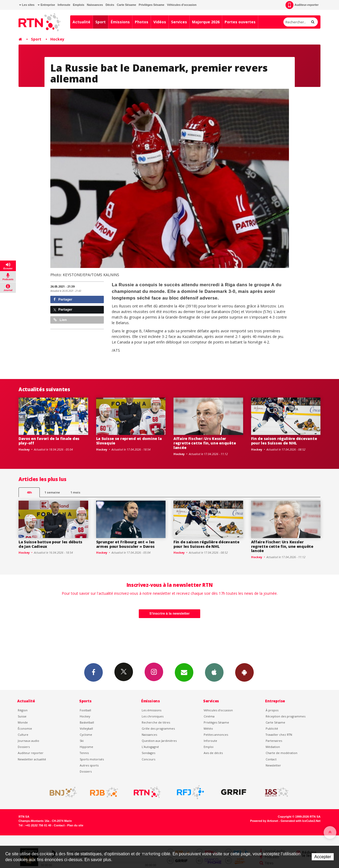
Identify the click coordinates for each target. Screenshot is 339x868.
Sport (101, 22)
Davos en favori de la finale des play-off (49, 441)
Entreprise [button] (46, 5)
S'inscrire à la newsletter (169, 613)
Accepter (323, 857)
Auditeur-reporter (302, 5)
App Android (244, 672)
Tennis (84, 753)
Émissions (120, 22)
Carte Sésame (126, 5)
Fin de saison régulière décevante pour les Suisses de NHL (284, 441)
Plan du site (75, 825)
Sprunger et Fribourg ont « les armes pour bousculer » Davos (126, 544)
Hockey (57, 39)
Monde (23, 722)
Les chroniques (153, 716)
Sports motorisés (92, 759)
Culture (23, 735)
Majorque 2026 (206, 22)
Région (23, 710)
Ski (82, 741)
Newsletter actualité (32, 759)
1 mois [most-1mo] (75, 492)
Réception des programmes (286, 716)
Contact (271, 759)
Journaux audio (28, 741)
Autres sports (89, 765)
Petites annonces (216, 735)
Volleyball (86, 728)
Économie (25, 728)
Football (85, 710)
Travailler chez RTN (279, 735)
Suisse (22, 716)
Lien (60, 320)
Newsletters (184, 672)
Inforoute (64, 5)
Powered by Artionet (264, 821)
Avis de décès (213, 753)
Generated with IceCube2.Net (301, 821)
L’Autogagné (150, 747)
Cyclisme (86, 735)
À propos (272, 710)
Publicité (272, 728)
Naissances (95, 5)
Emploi (209, 747)
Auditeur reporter (31, 753)
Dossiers (24, 747)
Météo (208, 728)
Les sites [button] (27, 5)
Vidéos (160, 22)
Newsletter (273, 765)
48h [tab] (29, 492)
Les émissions (151, 710)
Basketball (87, 722)
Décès (110, 5)
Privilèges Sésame (152, 5)
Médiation (273, 747)
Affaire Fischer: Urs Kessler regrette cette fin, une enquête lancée (205, 443)
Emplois (79, 5)
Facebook (93, 672)
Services (179, 22)
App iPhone (214, 672)
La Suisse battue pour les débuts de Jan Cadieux (50, 544)
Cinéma (209, 716)
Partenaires (274, 741)
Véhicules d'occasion (182, 5)
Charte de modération (282, 753)
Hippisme (86, 747)
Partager (63, 299)
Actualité (81, 22)
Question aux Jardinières (159, 741)
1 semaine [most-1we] (52, 492)
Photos (142, 22)
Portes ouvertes (240, 22)
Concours (148, 759)
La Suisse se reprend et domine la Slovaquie (129, 441)
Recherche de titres (156, 722)
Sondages (148, 753)
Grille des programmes (158, 728)
